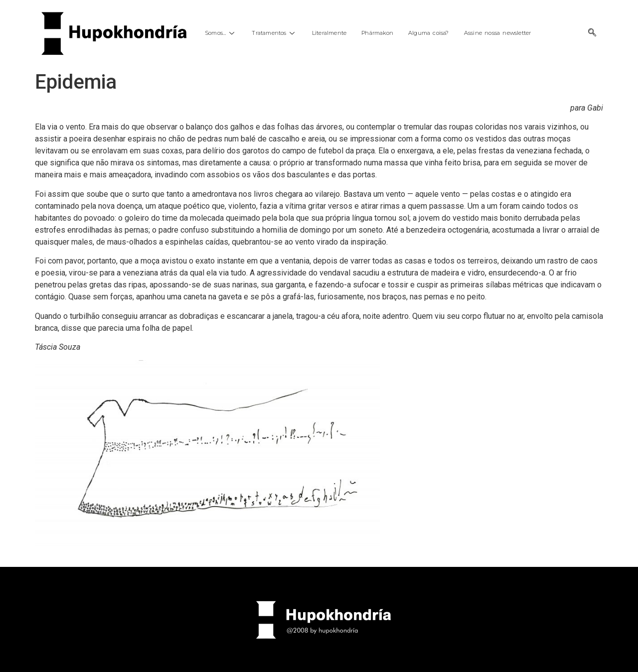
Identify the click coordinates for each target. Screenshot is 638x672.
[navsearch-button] (592, 33)
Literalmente (329, 33)
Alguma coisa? (429, 33)
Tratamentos (274, 33)
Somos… (221, 33)
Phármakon (377, 33)
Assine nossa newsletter (498, 33)
